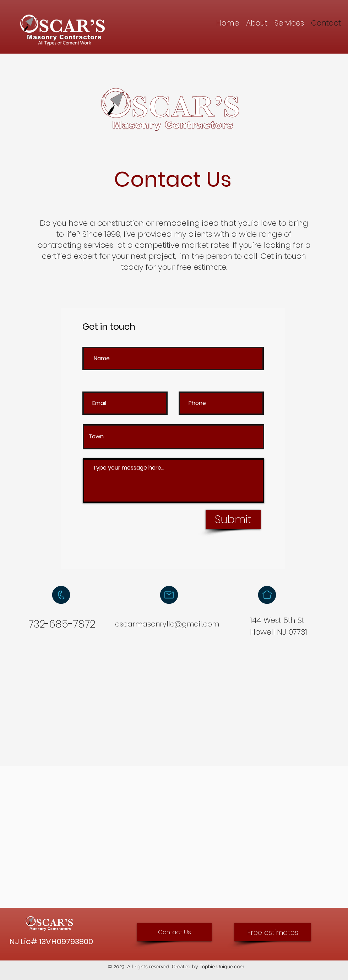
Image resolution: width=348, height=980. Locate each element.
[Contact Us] (174, 932)
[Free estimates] (273, 932)
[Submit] (233, 519)
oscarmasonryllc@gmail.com (167, 624)
